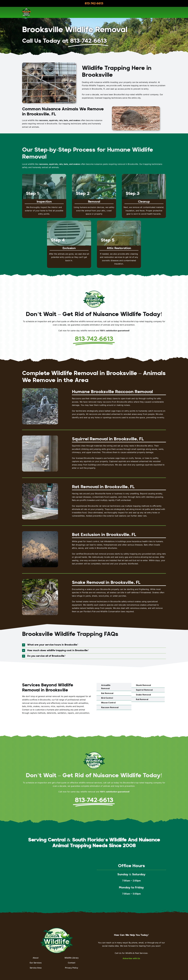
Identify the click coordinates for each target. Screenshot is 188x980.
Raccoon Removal (110, 707)
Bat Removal (107, 693)
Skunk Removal (143, 685)
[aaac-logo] (26, 9)
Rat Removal (142, 699)
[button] (94, 645)
